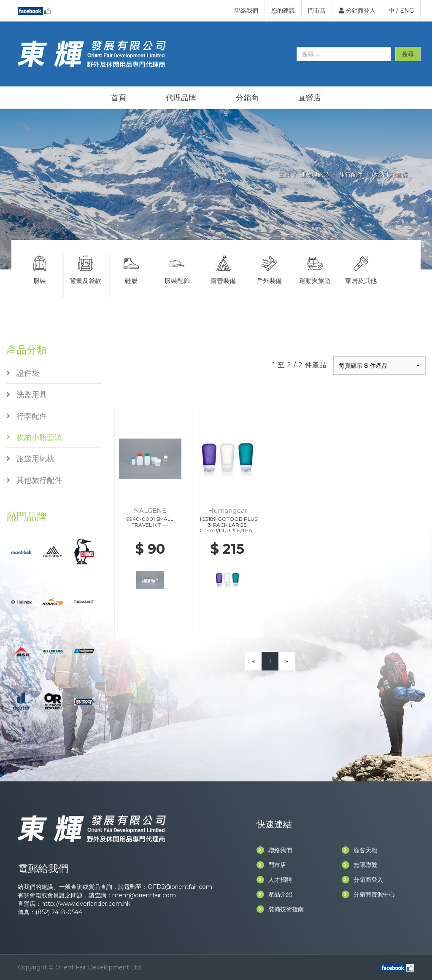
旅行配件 (351, 175)
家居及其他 (361, 269)
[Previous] (253, 661)
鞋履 (132, 269)
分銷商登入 (357, 11)
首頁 (119, 98)
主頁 (284, 175)
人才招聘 (274, 880)
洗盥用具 (27, 395)
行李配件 (27, 416)
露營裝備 (223, 269)
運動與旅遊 (315, 175)
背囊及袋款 (86, 269)
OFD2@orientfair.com (180, 887)
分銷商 (247, 98)
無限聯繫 (359, 865)
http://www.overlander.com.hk (86, 904)
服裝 (40, 269)
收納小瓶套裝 (390, 175)
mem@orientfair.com (144, 895)
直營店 (310, 98)
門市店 (317, 11)
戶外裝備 (269, 269)
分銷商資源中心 (368, 894)
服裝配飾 (177, 269)
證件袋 (23, 373)
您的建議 (283, 11)
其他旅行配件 (34, 480)
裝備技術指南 (280, 909)
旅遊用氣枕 (30, 459)
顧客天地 (359, 850)
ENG (407, 11)
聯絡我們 (246, 11)
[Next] (287, 661)
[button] (379, 366)
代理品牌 (181, 98)
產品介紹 (274, 894)
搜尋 (408, 54)
